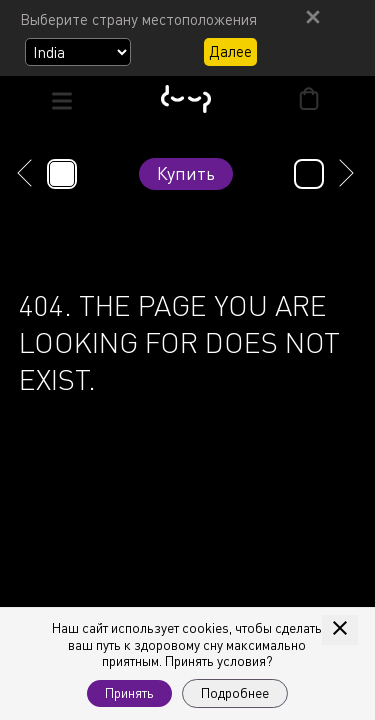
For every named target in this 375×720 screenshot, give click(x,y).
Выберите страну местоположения (138, 19)
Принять (129, 693)
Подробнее (235, 693)
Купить (186, 173)
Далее (230, 51)
